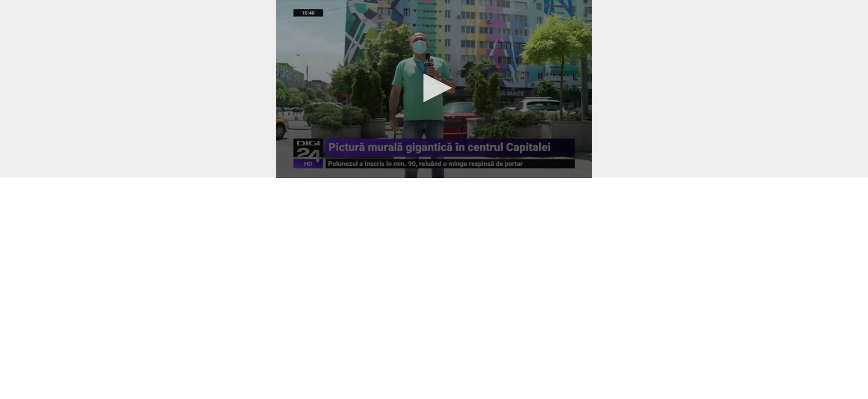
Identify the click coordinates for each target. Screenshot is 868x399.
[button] (434, 88)
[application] (434, 89)
